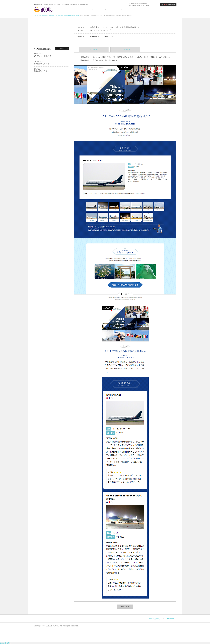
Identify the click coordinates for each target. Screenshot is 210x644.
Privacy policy (155, 619)
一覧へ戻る (125, 607)
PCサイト (94, 50)
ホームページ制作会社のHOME (44, 15)
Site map (170, 619)
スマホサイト (125, 50)
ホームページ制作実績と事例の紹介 (68, 15)
